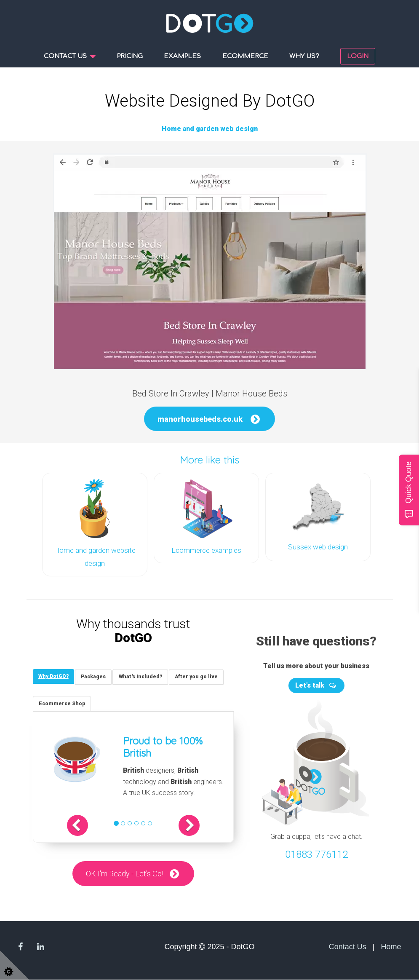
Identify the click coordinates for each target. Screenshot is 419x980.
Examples (182, 56)
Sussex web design (318, 546)
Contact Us (348, 947)
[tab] (54, 675)
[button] (84, 825)
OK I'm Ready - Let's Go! (124, 874)
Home (391, 947)
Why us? (304, 56)
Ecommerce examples (206, 550)
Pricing (130, 56)
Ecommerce (245, 56)
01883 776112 (316, 853)
